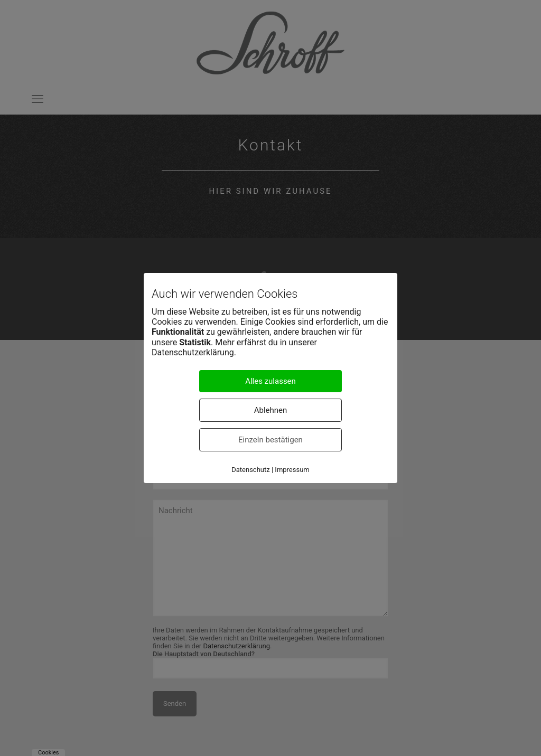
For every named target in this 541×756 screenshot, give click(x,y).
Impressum (292, 470)
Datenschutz (250, 470)
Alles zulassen (270, 381)
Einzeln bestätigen (270, 440)
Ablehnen (271, 410)
